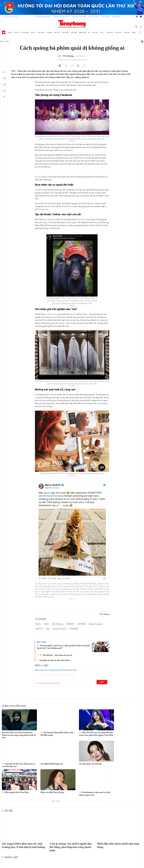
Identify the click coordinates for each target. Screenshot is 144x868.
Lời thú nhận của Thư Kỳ (90, 764)
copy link (72, 66)
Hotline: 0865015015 (42, 17)
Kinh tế (17, 32)
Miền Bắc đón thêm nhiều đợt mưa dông (118, 845)
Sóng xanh (25, 32)
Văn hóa (95, 32)
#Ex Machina (58, 624)
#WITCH (39, 629)
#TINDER (74, 629)
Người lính (83, 32)
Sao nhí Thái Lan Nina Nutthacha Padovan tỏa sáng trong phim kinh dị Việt (19, 735)
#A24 (38, 624)
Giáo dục (110, 32)
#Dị (48, 629)
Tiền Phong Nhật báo (61, 17)
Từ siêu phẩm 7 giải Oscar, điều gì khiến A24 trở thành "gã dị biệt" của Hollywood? (63, 647)
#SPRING (82, 624)
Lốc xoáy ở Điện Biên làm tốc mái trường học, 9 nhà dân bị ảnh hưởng (24, 845)
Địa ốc (33, 32)
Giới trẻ (57, 32)
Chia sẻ (4, 78)
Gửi (102, 682)
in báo (78, 66)
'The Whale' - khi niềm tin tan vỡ (56, 655)
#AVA (46, 624)
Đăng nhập (39, 670)
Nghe (4, 72)
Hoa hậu (127, 32)
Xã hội (10, 32)
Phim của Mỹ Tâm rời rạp (52, 792)
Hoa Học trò (94, 17)
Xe (89, 32)
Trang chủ (4, 32)
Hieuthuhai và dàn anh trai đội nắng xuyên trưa (95, 794)
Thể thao (74, 32)
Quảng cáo (116, 17)
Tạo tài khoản (54, 670)
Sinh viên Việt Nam (79, 17)
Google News (142, 41)
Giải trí (102, 32)
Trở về (4, 97)
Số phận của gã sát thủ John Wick (55, 660)
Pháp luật (65, 32)
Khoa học (118, 32)
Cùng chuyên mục (14, 706)
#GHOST (70, 624)
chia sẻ (60, 66)
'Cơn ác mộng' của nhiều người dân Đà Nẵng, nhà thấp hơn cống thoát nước (71, 847)
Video (134, 32)
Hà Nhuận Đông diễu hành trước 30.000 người (57, 734)
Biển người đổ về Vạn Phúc (16, 792)
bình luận (84, 66)
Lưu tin (4, 84)
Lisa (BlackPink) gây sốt (52, 764)
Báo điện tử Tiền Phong (72, 24)
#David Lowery (96, 624)
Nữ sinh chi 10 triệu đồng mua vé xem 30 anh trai (19, 765)
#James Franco (60, 629)
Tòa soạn (105, 17)
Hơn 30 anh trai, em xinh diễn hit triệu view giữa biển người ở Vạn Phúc (96, 734)
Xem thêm (140, 32)
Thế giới (49, 32)
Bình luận (4, 91)
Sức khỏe (41, 32)
